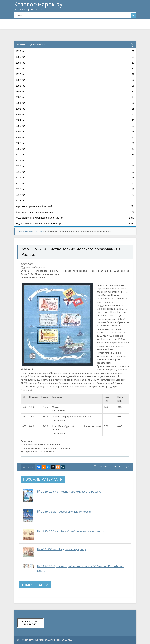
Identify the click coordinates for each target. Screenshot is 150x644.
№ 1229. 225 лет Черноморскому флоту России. (69, 491)
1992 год (75, 51)
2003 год (75, 114)
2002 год (75, 109)
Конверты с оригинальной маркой (75, 212)
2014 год (75, 178)
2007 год (75, 137)
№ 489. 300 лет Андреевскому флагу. (62, 549)
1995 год (75, 68)
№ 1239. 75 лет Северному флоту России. (65, 511)
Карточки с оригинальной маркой (75, 206)
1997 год (75, 80)
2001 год (75, 103)
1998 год (75, 86)
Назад (28, 467)
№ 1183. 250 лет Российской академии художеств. (71, 531)
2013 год (75, 172)
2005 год (75, 126)
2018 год (75, 201)
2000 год (75, 97)
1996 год (75, 74)
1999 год (75, 91)
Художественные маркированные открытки (75, 218)
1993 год (75, 57)
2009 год (75, 149)
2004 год (75, 120)
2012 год (75, 166)
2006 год (75, 132)
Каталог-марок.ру (75, 7)
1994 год (75, 63)
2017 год (75, 195)
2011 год (75, 160)
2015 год (75, 183)
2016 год (75, 189)
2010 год (75, 155)
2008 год (75, 143)
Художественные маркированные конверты (75, 224)
